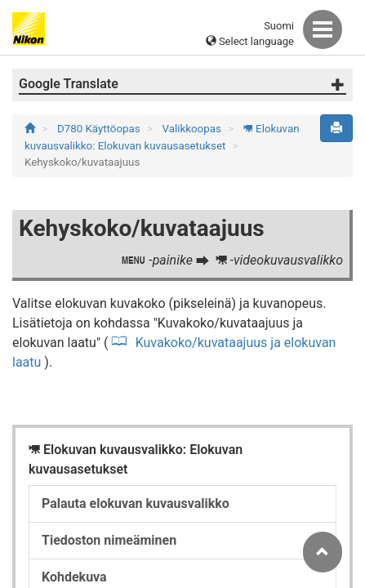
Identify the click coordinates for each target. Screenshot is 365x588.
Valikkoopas (194, 129)
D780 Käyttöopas (100, 129)
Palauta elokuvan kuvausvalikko (136, 503)
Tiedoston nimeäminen (109, 540)
